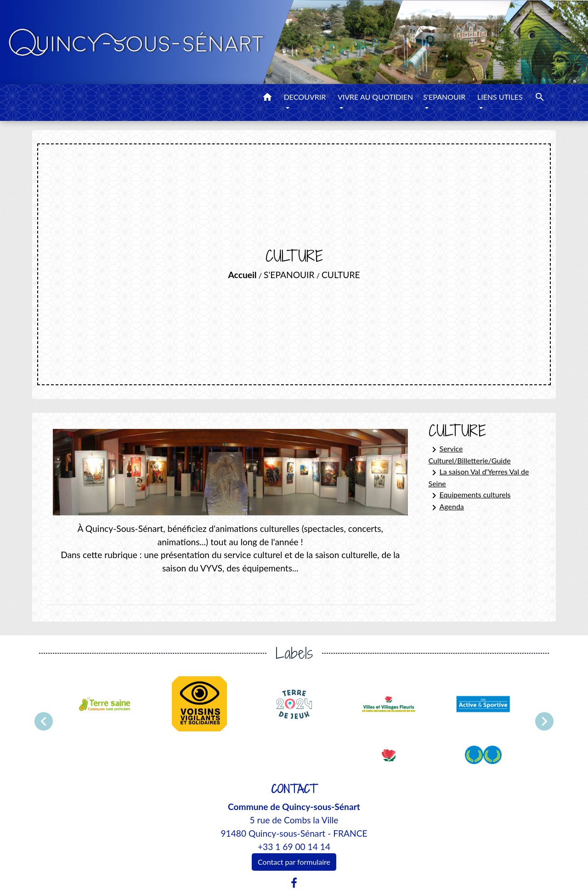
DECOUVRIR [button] (305, 97)
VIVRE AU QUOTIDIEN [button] (375, 97)
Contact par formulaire (294, 862)
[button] (267, 98)
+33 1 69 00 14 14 (294, 847)
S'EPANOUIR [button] (444, 97)
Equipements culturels (470, 496)
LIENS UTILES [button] (500, 97)
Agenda (446, 508)
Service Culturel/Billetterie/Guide (470, 454)
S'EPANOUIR (289, 275)
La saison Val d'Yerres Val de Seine (479, 477)
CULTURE (341, 275)
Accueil (243, 275)
